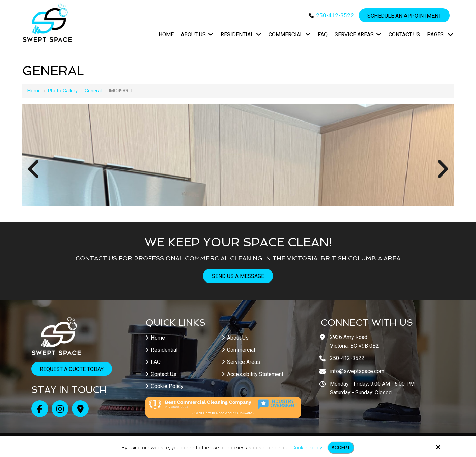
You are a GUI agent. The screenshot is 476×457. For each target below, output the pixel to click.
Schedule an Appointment (404, 16)
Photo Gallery (63, 91)
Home (34, 91)
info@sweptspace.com (357, 371)
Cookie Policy (307, 448)
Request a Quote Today (72, 369)
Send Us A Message (238, 276)
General (93, 91)
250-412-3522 (335, 15)
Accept (341, 448)
